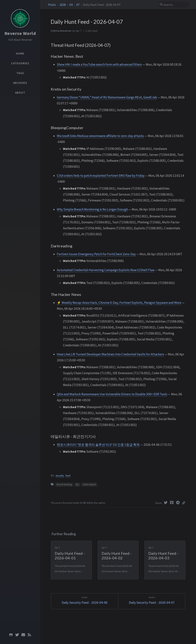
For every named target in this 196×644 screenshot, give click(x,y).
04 (71, 5)
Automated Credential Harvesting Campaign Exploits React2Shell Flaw (106, 270)
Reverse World (20, 33)
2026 (63, 5)
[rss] (29, 635)
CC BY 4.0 (85, 503)
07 (78, 5)
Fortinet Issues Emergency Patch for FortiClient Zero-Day (96, 254)
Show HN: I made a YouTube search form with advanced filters (99, 64)
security (60, 476)
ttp (77, 484)
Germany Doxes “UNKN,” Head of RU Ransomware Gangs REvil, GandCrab (107, 97)
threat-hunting (64, 484)
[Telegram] (178, 503)
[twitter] (17, 635)
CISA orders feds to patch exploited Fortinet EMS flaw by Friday (101, 176)
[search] (174, 5)
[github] (11, 635)
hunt (68, 476)
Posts (52, 5)
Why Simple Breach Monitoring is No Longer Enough (92, 209)
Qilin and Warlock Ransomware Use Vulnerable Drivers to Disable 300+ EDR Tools (112, 394)
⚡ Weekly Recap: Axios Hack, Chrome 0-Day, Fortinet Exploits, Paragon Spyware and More (119, 303)
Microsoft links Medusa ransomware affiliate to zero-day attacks (100, 136)
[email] (23, 635)
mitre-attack (89, 484)
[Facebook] (172, 503)
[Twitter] (166, 503)
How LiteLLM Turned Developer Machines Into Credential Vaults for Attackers (110, 354)
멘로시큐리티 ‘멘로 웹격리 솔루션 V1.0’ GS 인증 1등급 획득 (98, 445)
